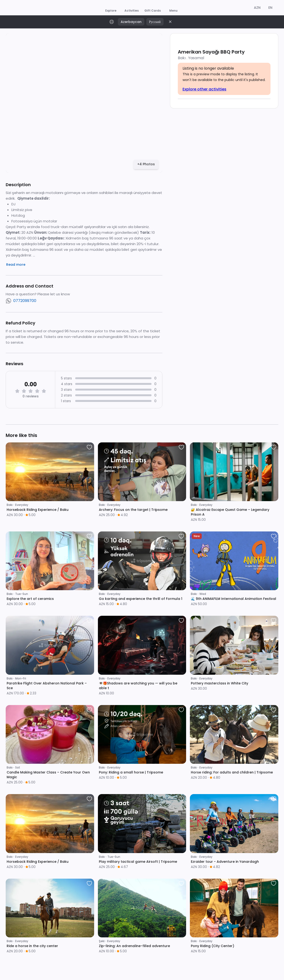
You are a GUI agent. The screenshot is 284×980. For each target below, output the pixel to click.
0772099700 (25, 301)
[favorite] (89, 447)
